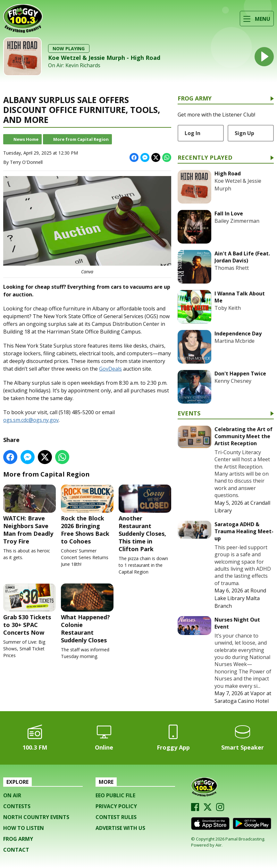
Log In (193, 133)
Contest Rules (116, 817)
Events (189, 414)
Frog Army (195, 99)
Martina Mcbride (235, 341)
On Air (12, 795)
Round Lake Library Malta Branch (240, 598)
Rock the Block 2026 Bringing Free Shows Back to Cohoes (87, 515)
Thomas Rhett (232, 268)
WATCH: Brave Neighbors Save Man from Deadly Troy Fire (29, 515)
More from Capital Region (81, 139)
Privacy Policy (116, 806)
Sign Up (244, 133)
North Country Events (36, 817)
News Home (26, 139)
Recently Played (205, 158)
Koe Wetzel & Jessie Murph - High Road (104, 58)
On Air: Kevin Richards (74, 65)
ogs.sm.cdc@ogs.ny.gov (31, 420)
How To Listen (24, 828)
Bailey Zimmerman (237, 221)
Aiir (218, 845)
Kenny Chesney (233, 381)
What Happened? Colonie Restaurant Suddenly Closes (87, 614)
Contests (17, 806)
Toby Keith (228, 308)
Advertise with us (120, 828)
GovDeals (110, 369)
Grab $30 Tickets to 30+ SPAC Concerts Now (29, 610)
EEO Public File (115, 795)
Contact (16, 850)
